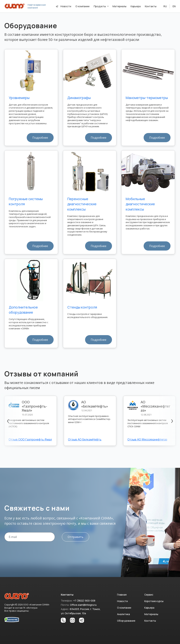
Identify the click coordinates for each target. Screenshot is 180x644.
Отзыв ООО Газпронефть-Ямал (30, 439)
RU (165, 6)
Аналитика (123, 614)
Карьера (149, 608)
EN (174, 6)
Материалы (151, 614)
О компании (124, 608)
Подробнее (40, 138)
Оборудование (126, 621)
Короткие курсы (154, 601)
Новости (66, 6)
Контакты (150, 621)
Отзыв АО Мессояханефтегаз (147, 439)
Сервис (149, 595)
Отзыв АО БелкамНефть (85, 439)
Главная (122, 595)
